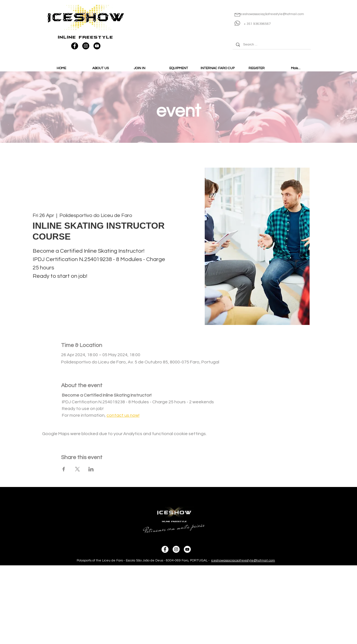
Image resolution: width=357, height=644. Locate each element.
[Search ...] (271, 45)
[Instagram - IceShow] (86, 46)
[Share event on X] (77, 469)
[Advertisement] (167, 604)
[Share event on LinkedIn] (91, 469)
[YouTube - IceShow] (97, 46)
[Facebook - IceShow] (75, 46)
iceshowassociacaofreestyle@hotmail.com (243, 560)
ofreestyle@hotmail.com (285, 14)
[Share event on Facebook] (64, 469)
